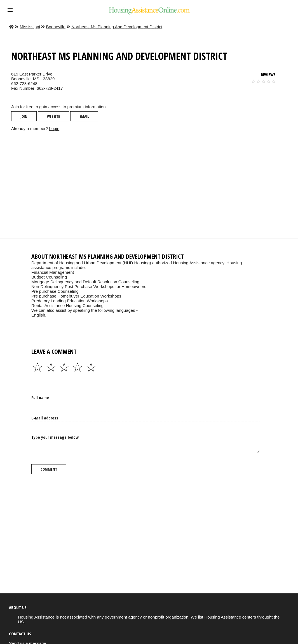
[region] (145, 185)
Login (54, 128)
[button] (10, 10)
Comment (49, 469)
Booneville (56, 27)
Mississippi (30, 27)
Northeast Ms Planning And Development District (117, 27)
